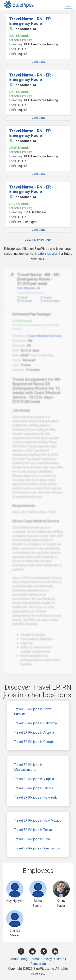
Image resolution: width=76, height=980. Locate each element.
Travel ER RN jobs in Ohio (32, 839)
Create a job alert (46, 254)
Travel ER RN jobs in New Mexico (38, 820)
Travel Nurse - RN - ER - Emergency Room (31, 21)
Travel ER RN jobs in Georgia (34, 742)
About (14, 959)
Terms (34, 959)
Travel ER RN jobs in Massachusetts (28, 767)
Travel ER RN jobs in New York (35, 797)
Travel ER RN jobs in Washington (37, 848)
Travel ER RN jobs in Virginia (34, 779)
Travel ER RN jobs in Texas (33, 830)
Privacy (47, 959)
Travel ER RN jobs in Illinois (34, 788)
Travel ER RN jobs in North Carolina (33, 711)
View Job (38, 62)
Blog (24, 959)
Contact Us (38, 964)
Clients (59, 959)
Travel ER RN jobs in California (35, 723)
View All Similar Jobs (38, 240)
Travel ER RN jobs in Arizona (34, 732)
